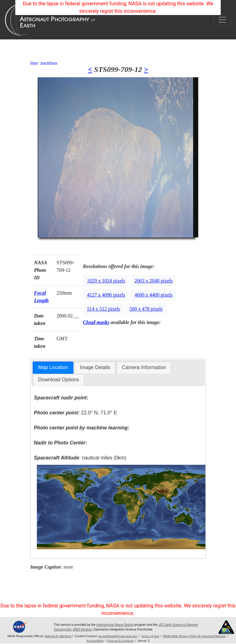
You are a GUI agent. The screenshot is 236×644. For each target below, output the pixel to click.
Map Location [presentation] (53, 367)
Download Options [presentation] (59, 380)
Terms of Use (150, 636)
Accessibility (95, 641)
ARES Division (82, 629)
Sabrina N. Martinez (58, 636)
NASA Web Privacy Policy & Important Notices (194, 636)
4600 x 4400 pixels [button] (154, 295)
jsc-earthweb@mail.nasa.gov (118, 636)
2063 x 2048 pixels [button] (154, 281)
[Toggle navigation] (222, 20)
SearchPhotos (49, 63)
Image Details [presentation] (95, 367)
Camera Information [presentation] (144, 367)
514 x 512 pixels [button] (104, 309)
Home (34, 63)
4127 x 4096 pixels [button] (106, 295)
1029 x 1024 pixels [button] (106, 281)
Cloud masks (96, 322)
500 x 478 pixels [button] (146, 309)
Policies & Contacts (121, 641)
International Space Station (115, 625)
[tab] (53, 368)
